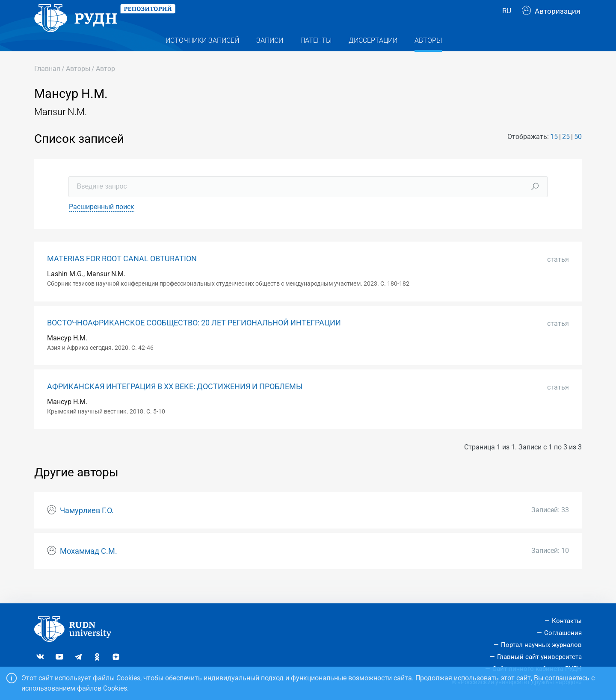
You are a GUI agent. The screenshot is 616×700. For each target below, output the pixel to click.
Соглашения (563, 633)
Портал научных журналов (541, 645)
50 (578, 154)
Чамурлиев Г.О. (87, 528)
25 (566, 154)
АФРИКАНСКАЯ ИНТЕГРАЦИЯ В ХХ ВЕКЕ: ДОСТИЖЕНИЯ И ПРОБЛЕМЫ (175, 404)
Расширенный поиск (102, 224)
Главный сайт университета (539, 657)
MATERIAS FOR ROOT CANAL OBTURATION (122, 276)
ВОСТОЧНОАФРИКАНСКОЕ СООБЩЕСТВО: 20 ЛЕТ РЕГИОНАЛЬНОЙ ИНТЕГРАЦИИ (194, 340)
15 (554, 154)
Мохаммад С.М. (89, 568)
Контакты (567, 621)
